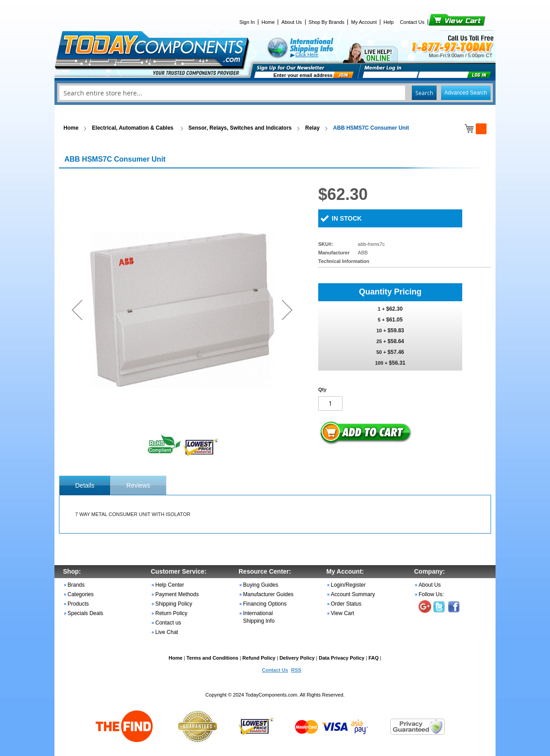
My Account (364, 22)
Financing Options (265, 604)
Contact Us (412, 22)
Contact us (168, 623)
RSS (296, 670)
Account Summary (353, 594)
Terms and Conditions (212, 658)
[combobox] (275, 93)
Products (78, 604)
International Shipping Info (259, 617)
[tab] (85, 485)
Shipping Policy (174, 604)
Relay (312, 128)
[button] (77, 310)
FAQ (374, 658)
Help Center (170, 585)
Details (85, 485)
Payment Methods (177, 594)
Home (268, 22)
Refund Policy (259, 658)
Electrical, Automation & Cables (133, 128)
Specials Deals (85, 613)
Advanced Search (466, 93)
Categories (81, 594)
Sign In (247, 22)
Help (389, 22)
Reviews (138, 485)
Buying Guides (261, 585)
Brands (76, 585)
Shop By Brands (327, 22)
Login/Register (348, 585)
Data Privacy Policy (342, 658)
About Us (291, 22)
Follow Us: (431, 594)
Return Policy (171, 613)
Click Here (307, 54)
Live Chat (167, 632)
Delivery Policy (297, 658)
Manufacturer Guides (268, 594)
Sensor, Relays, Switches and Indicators (240, 128)
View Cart (442, 22)
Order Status (346, 604)
